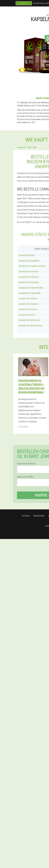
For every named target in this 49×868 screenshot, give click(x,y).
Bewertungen (39, 516)
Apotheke (26, 516)
